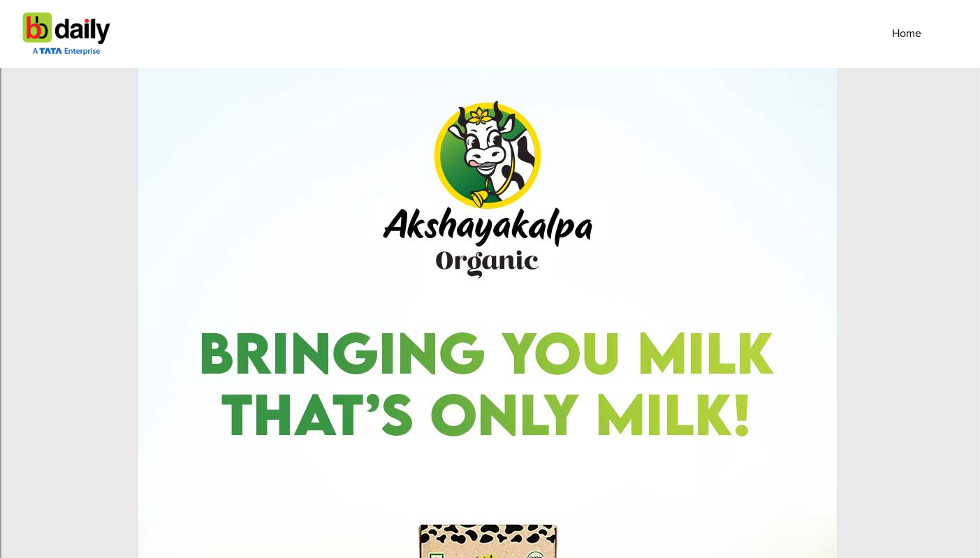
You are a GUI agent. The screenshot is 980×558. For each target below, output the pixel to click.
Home (907, 34)
